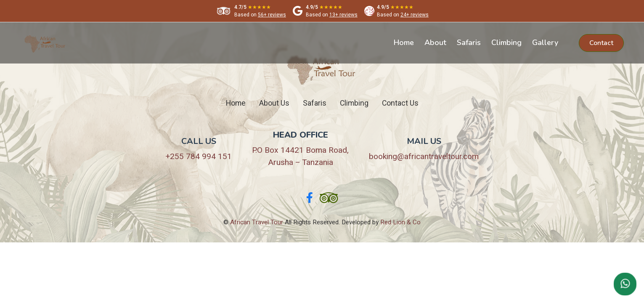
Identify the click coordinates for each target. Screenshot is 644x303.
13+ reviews (343, 15)
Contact (601, 43)
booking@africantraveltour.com (424, 157)
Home (404, 43)
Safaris (469, 43)
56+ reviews (272, 15)
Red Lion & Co (400, 222)
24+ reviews (415, 15)
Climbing (506, 43)
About (435, 43)
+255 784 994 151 (199, 157)
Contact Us (400, 103)
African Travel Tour (257, 222)
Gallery (545, 43)
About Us (274, 103)
